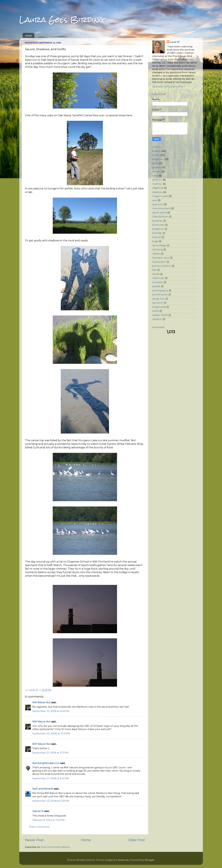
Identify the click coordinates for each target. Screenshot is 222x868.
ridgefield (158, 188)
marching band (161, 208)
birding (156, 151)
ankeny (157, 172)
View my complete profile (168, 87)
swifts (156, 311)
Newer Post (34, 840)
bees (155, 176)
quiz (155, 200)
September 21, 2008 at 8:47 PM (51, 778)
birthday (157, 233)
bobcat (157, 237)
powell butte (160, 295)
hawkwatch (159, 262)
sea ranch (158, 303)
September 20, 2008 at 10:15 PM (51, 734)
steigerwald (159, 307)
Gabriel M (38, 811)
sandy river (159, 299)
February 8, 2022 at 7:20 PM (48, 820)
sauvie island (159, 213)
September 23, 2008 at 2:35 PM (51, 801)
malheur (157, 184)
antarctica (158, 159)
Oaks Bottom (160, 217)
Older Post (137, 840)
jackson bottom (162, 266)
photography (160, 291)
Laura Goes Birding (62, 20)
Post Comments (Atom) (55, 847)
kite (154, 270)
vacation (157, 319)
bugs (155, 241)
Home (29, 36)
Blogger (150, 860)
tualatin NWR (160, 315)
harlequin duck (161, 258)
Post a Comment (39, 827)
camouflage (159, 245)
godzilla (157, 167)
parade (156, 286)
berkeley (157, 221)
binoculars (158, 225)
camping (158, 249)
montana (158, 282)
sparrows (158, 204)
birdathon (158, 229)
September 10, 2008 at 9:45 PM (51, 711)
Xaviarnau (123, 860)
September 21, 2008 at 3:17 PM (50, 753)
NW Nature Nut (41, 702)
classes (156, 254)
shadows (157, 192)
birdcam (157, 180)
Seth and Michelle (43, 789)
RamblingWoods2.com (46, 763)
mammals (158, 278)
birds (155, 163)
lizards (156, 274)
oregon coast (160, 196)
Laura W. (175, 42)
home (156, 155)
